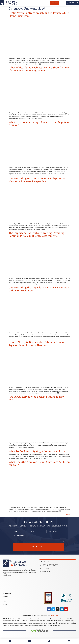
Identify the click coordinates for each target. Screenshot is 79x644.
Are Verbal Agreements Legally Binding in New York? (37, 398)
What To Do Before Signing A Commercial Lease (37, 451)
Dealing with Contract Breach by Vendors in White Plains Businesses (39, 14)
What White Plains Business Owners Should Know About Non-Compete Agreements (39, 69)
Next (68, 514)
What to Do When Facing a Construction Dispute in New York (39, 123)
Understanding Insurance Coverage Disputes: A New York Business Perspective (37, 180)
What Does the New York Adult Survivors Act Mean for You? (39, 463)
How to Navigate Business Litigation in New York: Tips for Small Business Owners (38, 343)
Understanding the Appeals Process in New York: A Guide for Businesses (39, 289)
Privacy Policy (54, 615)
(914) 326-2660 (46, 569)
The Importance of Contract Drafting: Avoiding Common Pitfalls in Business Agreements (36, 234)
